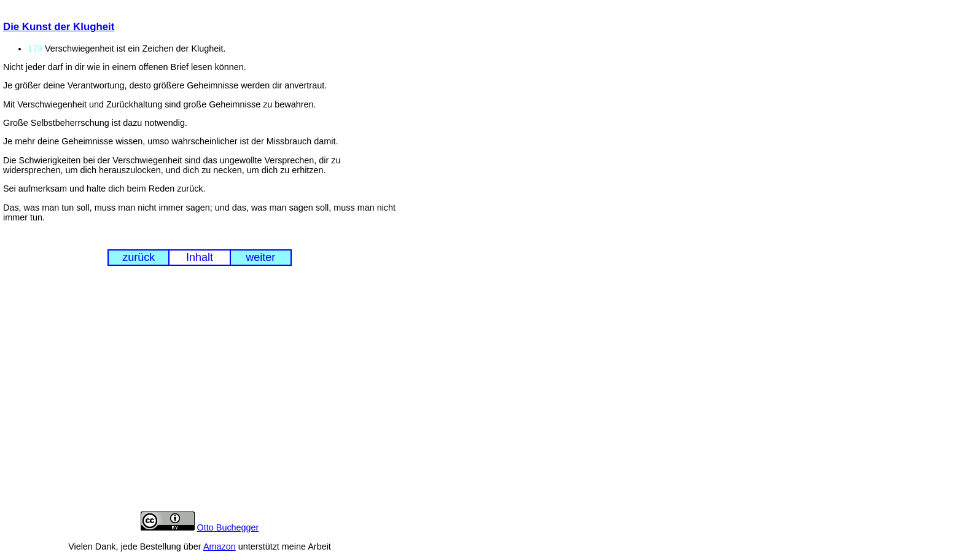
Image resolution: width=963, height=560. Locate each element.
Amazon (220, 546)
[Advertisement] (200, 399)
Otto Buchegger (228, 527)
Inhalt (200, 257)
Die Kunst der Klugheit (59, 27)
